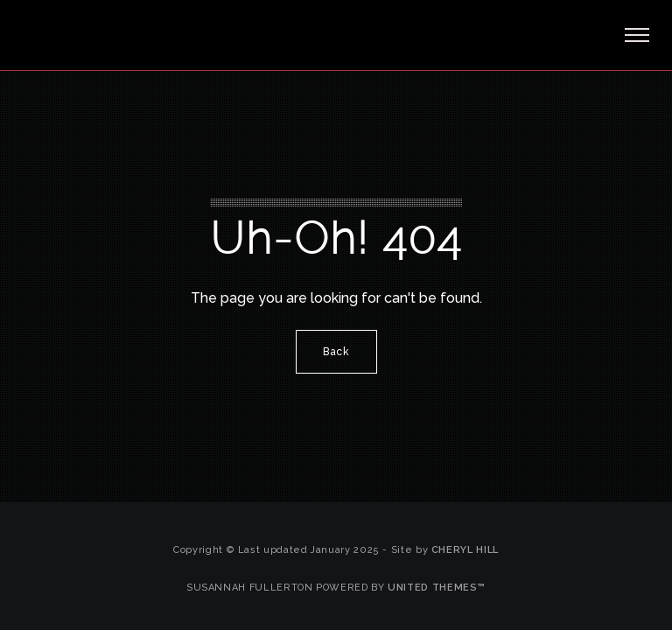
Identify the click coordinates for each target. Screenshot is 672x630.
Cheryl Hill (465, 550)
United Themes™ (437, 588)
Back (336, 352)
